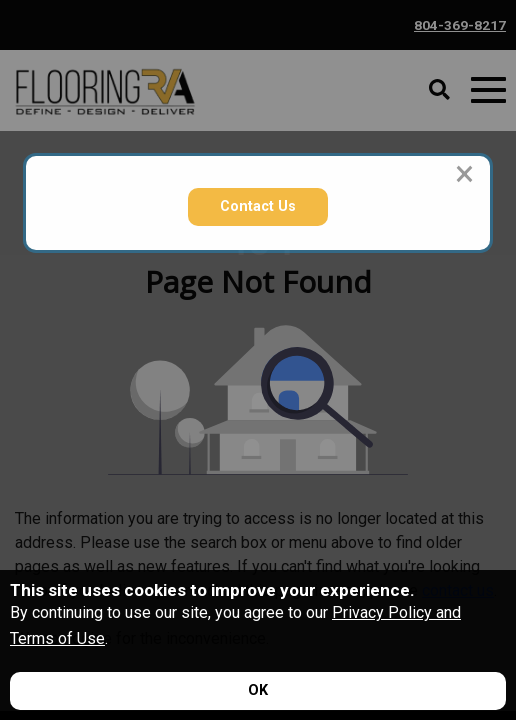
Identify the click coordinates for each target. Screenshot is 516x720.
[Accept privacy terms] (258, 691)
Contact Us (258, 206)
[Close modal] (464, 174)
